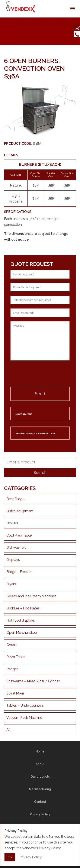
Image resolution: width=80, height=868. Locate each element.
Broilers (12, 523)
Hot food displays (21, 620)
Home (40, 751)
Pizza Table (15, 657)
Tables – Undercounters (25, 705)
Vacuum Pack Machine (24, 718)
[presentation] (40, 374)
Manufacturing (40, 789)
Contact (40, 802)
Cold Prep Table (19, 535)
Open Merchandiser (22, 633)
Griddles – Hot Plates (23, 608)
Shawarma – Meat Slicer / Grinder (33, 681)
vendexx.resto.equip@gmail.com (35, 433)
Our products (40, 777)
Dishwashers (16, 548)
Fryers (11, 584)
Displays (13, 560)
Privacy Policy (40, 814)
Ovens (12, 645)
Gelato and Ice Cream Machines (31, 596)
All (8, 730)
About (40, 764)
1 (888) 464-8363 (24, 414)
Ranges (12, 669)
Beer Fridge (15, 499)
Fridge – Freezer (19, 572)
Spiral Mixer (15, 693)
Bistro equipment (20, 511)
